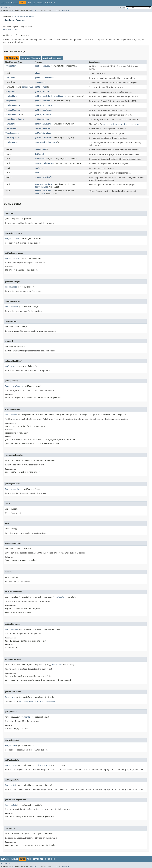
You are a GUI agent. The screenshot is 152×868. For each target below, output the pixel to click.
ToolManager (12, 128)
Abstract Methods (52, 58)
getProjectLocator (44, 105)
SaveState (10, 124)
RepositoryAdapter (15, 119)
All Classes (6, 7)
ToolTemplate (12, 138)
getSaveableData (43, 124)
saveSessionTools (44, 177)
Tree (29, 3)
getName (39, 82)
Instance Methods (30, 58)
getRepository (42, 119)
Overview (5, 3)
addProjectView (43, 66)
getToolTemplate (43, 138)
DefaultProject (10, 30)
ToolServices (12, 133)
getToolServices (43, 133)
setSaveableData (43, 191)
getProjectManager (44, 110)
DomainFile (27, 87)
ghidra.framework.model (23, 16)
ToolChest (10, 78)
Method (35, 10)
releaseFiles (41, 159)
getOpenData (41, 87)
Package (14, 3)
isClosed (39, 154)
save (37, 172)
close (38, 73)
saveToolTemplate (44, 184)
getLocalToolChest (44, 78)
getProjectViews (43, 115)
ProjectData (12, 66)
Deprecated (38, 3)
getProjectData (43, 92)
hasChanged (40, 149)
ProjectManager (13, 110)
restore (39, 168)
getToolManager (43, 128)
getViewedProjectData (46, 142)
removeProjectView (44, 163)
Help (53, 3)
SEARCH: (121, 8)
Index (47, 3)
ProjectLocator (59, 96)
